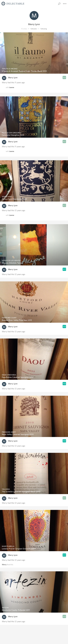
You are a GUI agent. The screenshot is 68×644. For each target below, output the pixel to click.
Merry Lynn (13, 78)
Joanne (12, 87)
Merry (4, 565)
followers (34, 29)
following (44, 29)
